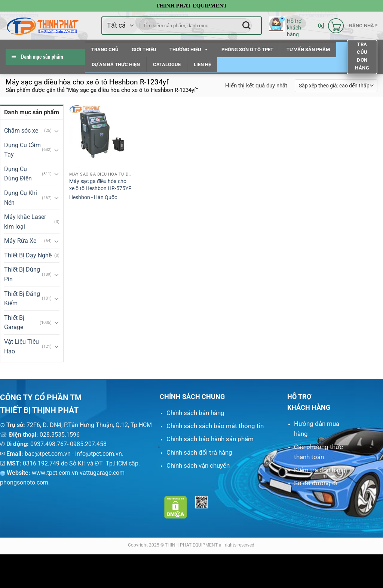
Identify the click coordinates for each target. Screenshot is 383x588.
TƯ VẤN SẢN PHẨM (308, 49)
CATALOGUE (167, 64)
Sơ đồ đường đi (316, 483)
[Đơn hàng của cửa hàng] (336, 86)
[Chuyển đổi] (56, 131)
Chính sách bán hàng (195, 413)
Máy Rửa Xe (20, 241)
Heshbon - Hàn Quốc (93, 197)
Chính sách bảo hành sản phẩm (210, 439)
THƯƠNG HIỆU (189, 50)
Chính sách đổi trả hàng (199, 452)
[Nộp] (246, 26)
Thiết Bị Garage (14, 323)
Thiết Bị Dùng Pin (22, 274)
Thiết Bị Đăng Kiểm (22, 299)
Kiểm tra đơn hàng (320, 470)
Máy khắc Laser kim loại (25, 222)
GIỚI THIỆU (144, 49)
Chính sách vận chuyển (198, 465)
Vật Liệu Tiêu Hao (22, 346)
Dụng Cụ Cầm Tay (22, 150)
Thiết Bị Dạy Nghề (28, 255)
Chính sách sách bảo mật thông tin (215, 426)
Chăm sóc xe (21, 131)
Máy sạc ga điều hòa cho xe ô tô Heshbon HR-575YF (100, 185)
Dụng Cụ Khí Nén (21, 198)
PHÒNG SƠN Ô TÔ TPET (247, 49)
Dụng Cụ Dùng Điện (18, 174)
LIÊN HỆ (202, 64)
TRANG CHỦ (105, 49)
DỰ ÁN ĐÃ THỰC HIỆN (116, 64)
